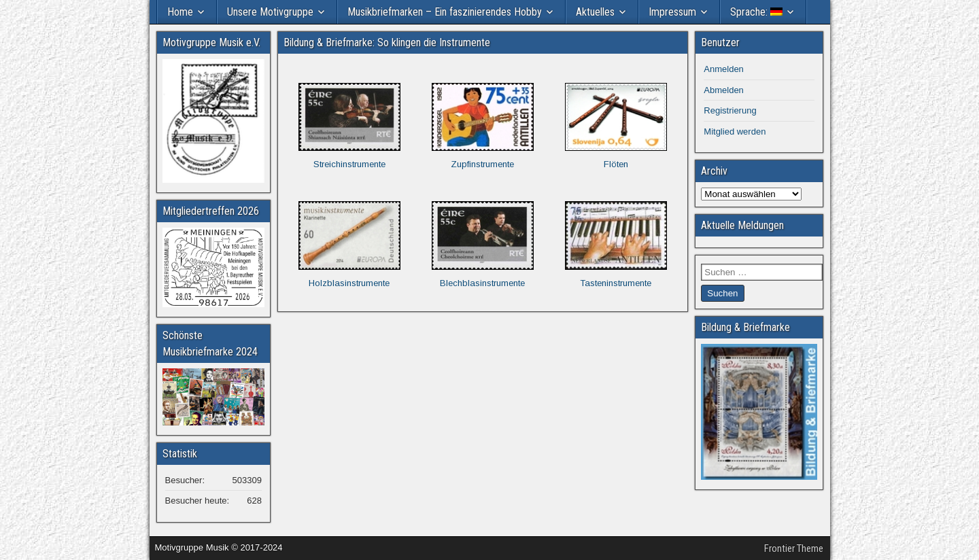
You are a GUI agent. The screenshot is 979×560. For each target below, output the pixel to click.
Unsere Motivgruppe (270, 12)
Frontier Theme (794, 548)
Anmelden (724, 69)
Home (180, 12)
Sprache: (756, 12)
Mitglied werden (735, 132)
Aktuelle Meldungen (742, 225)
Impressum (672, 12)
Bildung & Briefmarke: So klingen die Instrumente (387, 42)
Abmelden (724, 90)
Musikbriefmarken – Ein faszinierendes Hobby (445, 12)
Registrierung (730, 110)
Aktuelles (595, 12)
